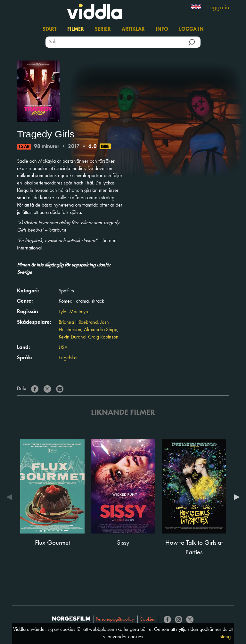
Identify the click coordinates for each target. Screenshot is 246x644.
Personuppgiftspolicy (115, 620)
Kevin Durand (72, 337)
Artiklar (133, 29)
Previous (11, 497)
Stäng (225, 637)
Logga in (218, 8)
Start (49, 29)
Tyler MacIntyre (74, 312)
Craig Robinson (103, 337)
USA (63, 348)
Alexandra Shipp (101, 330)
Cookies (147, 620)
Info (162, 29)
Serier (103, 29)
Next (235, 497)
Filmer (76, 29)
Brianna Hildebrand (78, 322)
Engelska (68, 358)
